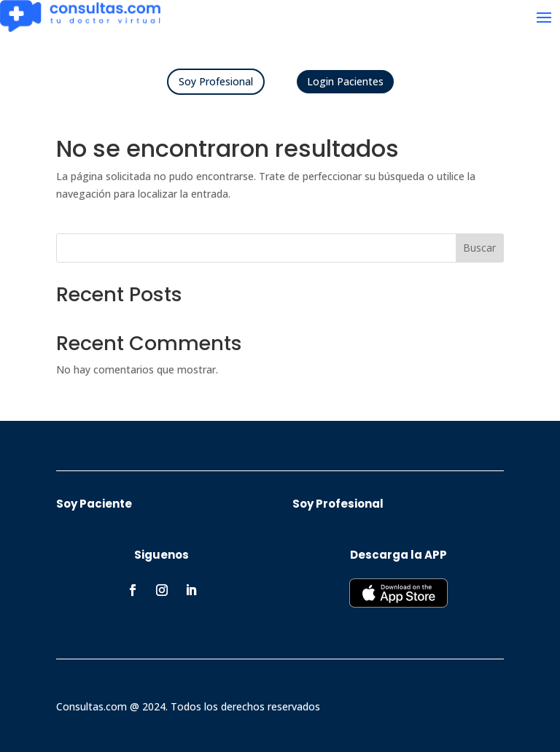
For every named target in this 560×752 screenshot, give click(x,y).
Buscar (479, 248)
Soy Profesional (216, 81)
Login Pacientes (345, 81)
